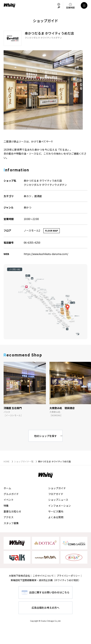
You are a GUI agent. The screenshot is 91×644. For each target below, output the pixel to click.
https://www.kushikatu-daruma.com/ (46, 254)
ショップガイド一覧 (24, 461)
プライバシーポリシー (68, 576)
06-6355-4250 (32, 243)
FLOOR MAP (52, 231)
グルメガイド (11, 494)
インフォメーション (60, 506)
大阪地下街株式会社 (19, 576)
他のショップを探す (45, 436)
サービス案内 (56, 511)
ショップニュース (58, 500)
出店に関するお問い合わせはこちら (49, 592)
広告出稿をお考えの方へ (45, 608)
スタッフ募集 (11, 523)
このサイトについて (43, 576)
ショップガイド (57, 488)
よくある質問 (56, 517)
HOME (7, 461)
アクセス (9, 517)
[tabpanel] (45, 90)
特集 (6, 506)
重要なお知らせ (12, 511)
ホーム (7, 488)
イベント (9, 500)
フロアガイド (56, 494)
